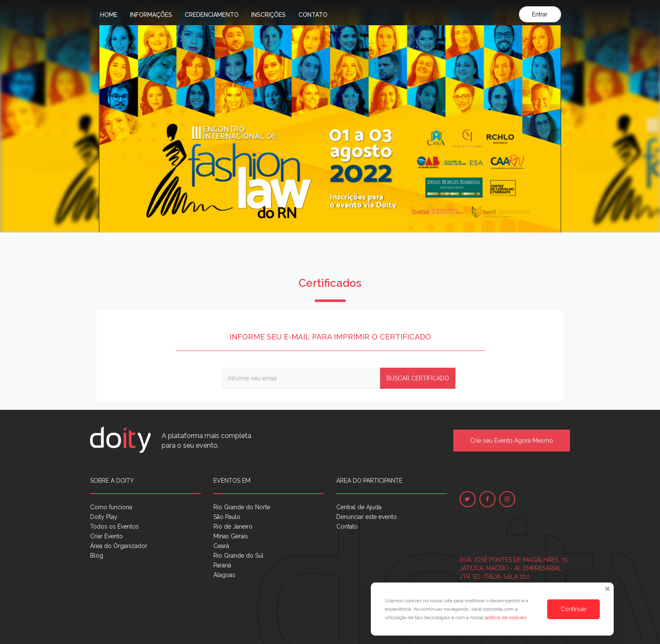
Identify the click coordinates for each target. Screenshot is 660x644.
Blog (97, 556)
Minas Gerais (231, 536)
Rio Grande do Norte (242, 507)
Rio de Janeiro (233, 526)
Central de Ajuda (359, 507)
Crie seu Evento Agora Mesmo (512, 441)
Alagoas (224, 575)
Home (109, 15)
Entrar (540, 14)
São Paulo (227, 517)
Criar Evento (106, 536)
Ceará (221, 546)
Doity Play (104, 517)
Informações (151, 15)
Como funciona (111, 507)
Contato (313, 15)
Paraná (222, 565)
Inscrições (269, 15)
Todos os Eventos (114, 526)
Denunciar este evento (367, 517)
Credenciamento (212, 15)
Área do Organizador (119, 546)
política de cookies (506, 617)
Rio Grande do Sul (238, 556)
